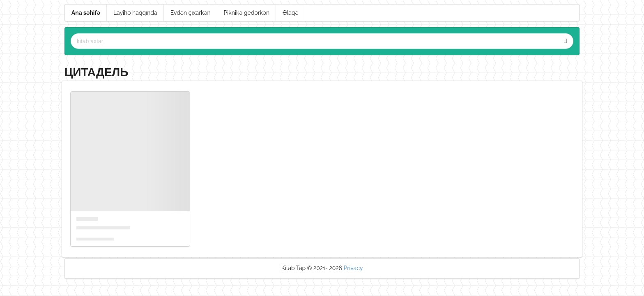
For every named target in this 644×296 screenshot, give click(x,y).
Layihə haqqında (135, 13)
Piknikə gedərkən (247, 13)
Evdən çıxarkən (191, 13)
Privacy (353, 268)
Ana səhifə (86, 13)
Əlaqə (291, 13)
